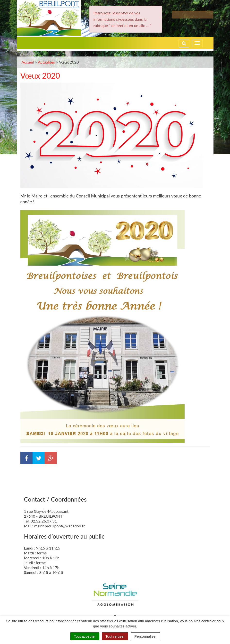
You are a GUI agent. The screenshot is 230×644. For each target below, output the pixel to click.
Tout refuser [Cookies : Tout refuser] (115, 636)
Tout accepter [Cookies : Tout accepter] (85, 636)
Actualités (46, 62)
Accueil (28, 62)
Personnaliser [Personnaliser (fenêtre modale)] (145, 636)
